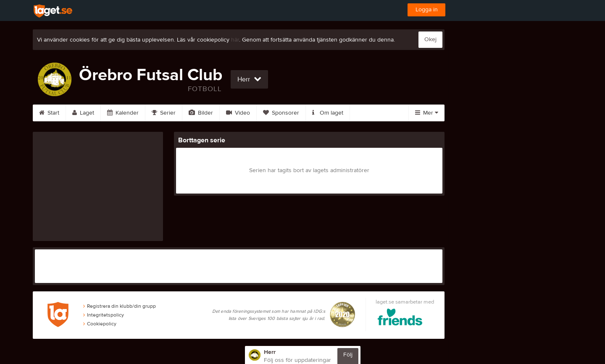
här (235, 40)
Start (49, 113)
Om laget (328, 113)
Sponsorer (281, 113)
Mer (427, 113)
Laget (83, 113)
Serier (164, 113)
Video (238, 113)
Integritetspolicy (104, 315)
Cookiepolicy (100, 324)
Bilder (201, 113)
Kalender (123, 113)
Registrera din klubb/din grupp (120, 306)
